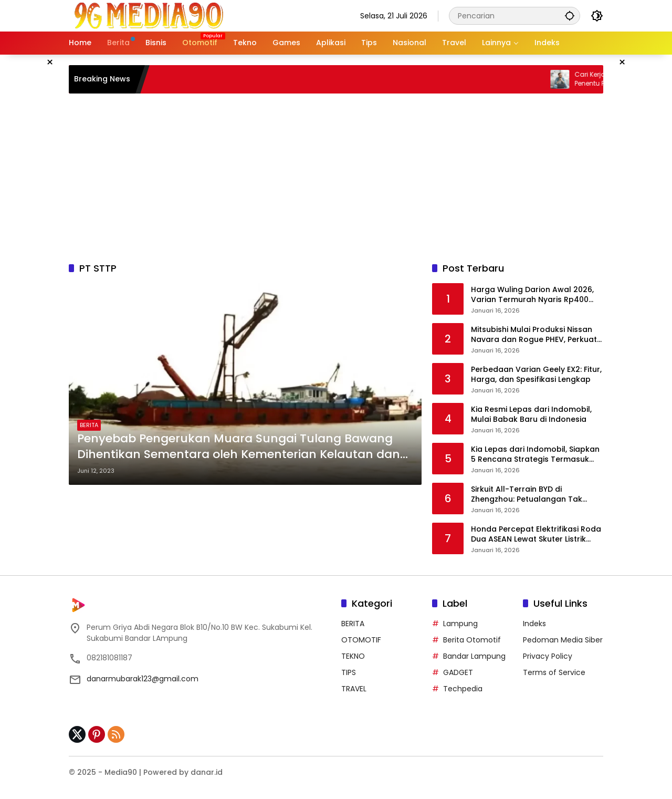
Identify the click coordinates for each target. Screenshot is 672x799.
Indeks (534, 624)
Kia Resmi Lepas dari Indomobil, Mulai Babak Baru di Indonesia (531, 415)
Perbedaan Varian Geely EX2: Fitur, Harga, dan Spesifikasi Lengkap (536, 375)
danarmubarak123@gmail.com (143, 679)
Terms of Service (554, 672)
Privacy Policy (548, 656)
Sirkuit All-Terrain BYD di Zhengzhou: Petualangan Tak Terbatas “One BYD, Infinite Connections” (527, 495)
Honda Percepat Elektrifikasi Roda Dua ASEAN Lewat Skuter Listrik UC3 (536, 535)
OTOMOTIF (361, 640)
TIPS (349, 672)
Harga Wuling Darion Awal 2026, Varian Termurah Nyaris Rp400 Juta (532, 295)
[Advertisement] (336, 178)
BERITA (89, 425)
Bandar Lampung (474, 656)
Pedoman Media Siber (563, 640)
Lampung (460, 624)
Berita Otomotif (472, 640)
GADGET (458, 672)
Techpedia (463, 689)
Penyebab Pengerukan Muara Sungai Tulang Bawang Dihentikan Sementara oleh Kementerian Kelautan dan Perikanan (239, 447)
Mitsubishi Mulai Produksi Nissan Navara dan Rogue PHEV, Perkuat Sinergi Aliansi (534, 335)
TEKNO (353, 656)
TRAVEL (354, 689)
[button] (570, 15)
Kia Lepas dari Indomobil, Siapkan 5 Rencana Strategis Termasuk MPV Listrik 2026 (535, 455)
